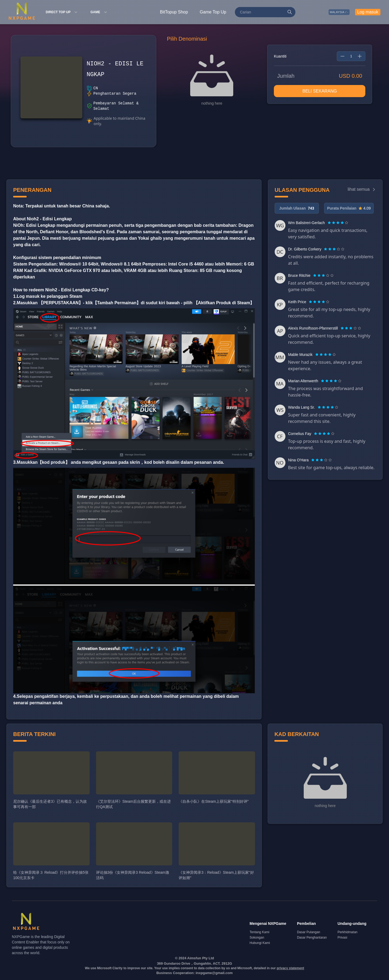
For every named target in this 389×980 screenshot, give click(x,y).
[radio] (330, 223)
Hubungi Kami (260, 943)
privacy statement (290, 968)
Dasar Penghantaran (312, 937)
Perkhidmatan (348, 932)
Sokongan (257, 937)
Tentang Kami (259, 932)
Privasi (342, 937)
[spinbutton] (351, 56)
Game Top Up (213, 12)
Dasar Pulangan (309, 932)
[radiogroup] (338, 223)
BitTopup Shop (174, 12)
